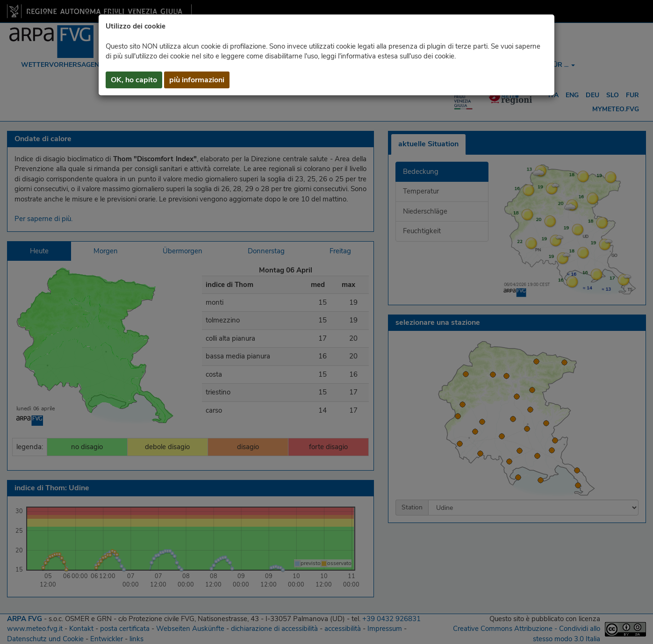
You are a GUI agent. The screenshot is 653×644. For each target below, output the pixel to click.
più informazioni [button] (197, 80)
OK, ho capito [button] (134, 80)
